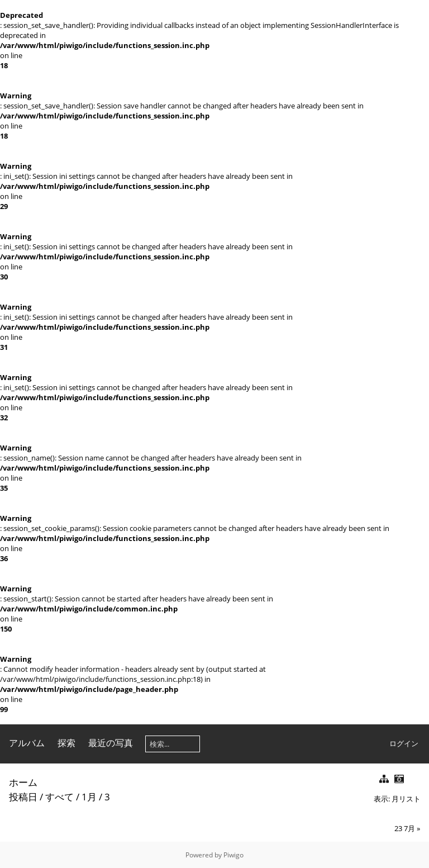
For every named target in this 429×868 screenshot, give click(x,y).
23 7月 (405, 828)
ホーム (23, 782)
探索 (66, 743)
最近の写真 (111, 743)
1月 (89, 797)
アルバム (27, 743)
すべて (59, 797)
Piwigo (233, 855)
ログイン (404, 743)
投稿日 (23, 797)
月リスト (406, 799)
